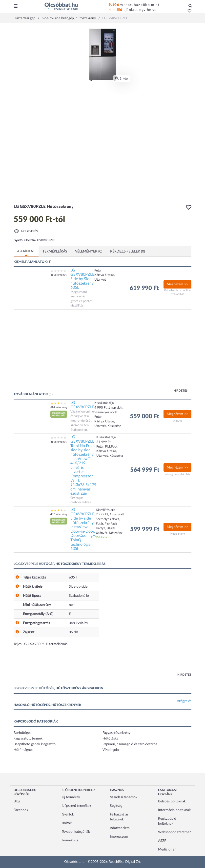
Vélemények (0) (89, 252)
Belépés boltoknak (172, 801)
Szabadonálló (79, 596)
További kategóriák (76, 832)
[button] (188, 11)
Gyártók (68, 814)
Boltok (67, 823)
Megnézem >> (177, 284)
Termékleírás (55, 252)
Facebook (21, 810)
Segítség (116, 806)
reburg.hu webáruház (178, 474)
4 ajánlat (26, 251)
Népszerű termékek (76, 806)
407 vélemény (59, 514)
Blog (17, 801)
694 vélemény (59, 407)
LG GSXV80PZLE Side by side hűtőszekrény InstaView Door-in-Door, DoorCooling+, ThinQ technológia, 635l (83, 529)
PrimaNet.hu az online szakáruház (177, 292)
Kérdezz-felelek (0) (128, 252)
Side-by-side (78, 587)
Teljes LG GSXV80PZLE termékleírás (41, 644)
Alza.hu (177, 421)
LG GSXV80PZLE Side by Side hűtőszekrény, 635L (82, 279)
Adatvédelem (120, 828)
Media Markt (178, 534)
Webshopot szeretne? (174, 832)
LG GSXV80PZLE (82, 405)
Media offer (167, 850)
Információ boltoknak (174, 810)
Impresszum (119, 837)
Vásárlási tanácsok (124, 797)
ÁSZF (162, 841)
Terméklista (70, 840)
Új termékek (71, 797)
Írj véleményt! (59, 275)
